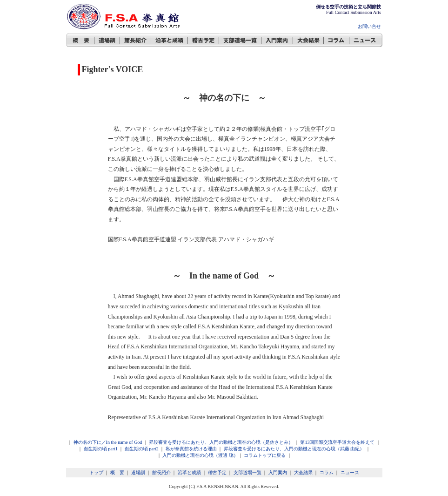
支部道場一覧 (247, 472)
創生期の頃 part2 (142, 449)
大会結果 (303, 472)
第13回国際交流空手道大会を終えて (337, 442)
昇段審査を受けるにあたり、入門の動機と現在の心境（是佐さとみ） (221, 442)
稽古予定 (217, 472)
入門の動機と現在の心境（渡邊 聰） (200, 455)
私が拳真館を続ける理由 (191, 449)
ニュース (350, 472)
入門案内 (278, 472)
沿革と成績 (189, 472)
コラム (327, 472)
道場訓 (138, 472)
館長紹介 (161, 472)
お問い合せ (369, 26)
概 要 (117, 472)
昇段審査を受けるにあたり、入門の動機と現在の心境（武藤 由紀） (294, 449)
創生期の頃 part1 (101, 449)
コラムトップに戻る (265, 455)
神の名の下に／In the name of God (108, 442)
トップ (96, 472)
